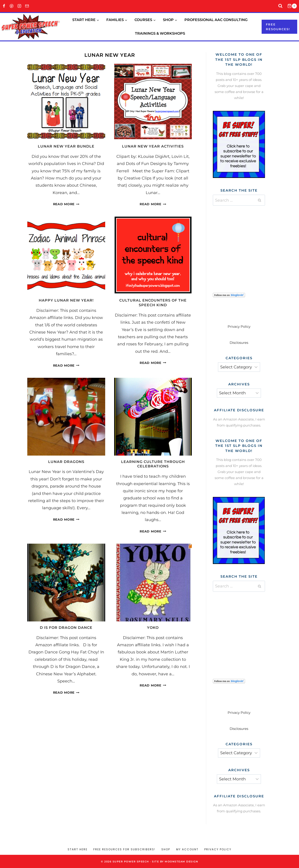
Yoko (153, 628)
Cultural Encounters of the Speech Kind (153, 303)
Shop (166, 849)
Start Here (78, 849)
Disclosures (239, 343)
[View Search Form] (281, 6)
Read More (66, 204)
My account (187, 849)
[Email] (27, 6)
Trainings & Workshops (160, 33)
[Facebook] (4, 6)
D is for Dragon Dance (66, 628)
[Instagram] (19, 6)
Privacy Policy (239, 326)
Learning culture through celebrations (153, 464)
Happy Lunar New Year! (66, 300)
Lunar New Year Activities (153, 146)
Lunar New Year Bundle (66, 146)
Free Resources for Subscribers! (124, 849)
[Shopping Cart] (293, 6)
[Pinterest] (12, 6)
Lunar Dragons (66, 462)
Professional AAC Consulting (216, 20)
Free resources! (278, 27)
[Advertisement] (246, 244)
